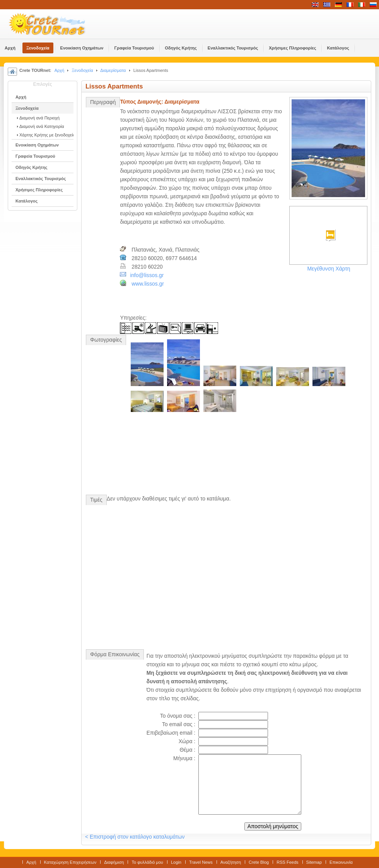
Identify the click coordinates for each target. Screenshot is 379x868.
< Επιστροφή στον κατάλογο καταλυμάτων (135, 837)
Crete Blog (259, 862)
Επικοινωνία (341, 862)
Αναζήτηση (231, 862)
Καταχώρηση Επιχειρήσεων (70, 862)
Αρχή (60, 70)
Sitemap (314, 862)
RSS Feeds (287, 862)
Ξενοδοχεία (82, 70)
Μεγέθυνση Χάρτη (329, 269)
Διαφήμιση (114, 862)
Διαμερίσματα (113, 70)
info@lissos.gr (147, 275)
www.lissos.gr (148, 284)
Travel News (201, 862)
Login (176, 862)
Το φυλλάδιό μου (147, 862)
